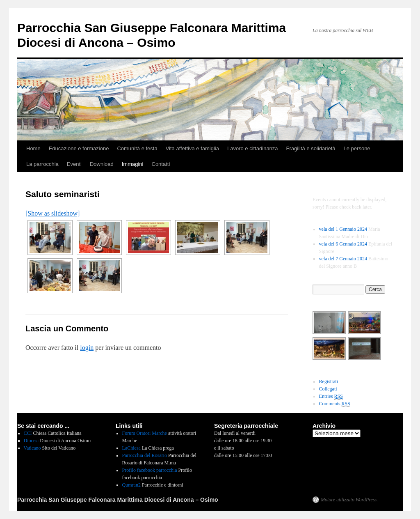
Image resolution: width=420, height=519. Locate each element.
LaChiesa (131, 448)
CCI (28, 433)
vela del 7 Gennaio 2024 (343, 259)
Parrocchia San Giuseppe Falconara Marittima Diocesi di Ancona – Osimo (118, 500)
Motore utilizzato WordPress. (349, 500)
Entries (331, 396)
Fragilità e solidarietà (311, 148)
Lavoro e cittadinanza (253, 148)
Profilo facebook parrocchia (150, 470)
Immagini (133, 164)
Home (33, 148)
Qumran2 (131, 485)
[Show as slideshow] (52, 213)
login (87, 348)
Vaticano (32, 448)
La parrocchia (42, 164)
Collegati (328, 389)
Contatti (161, 164)
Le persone (357, 148)
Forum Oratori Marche (145, 433)
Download (102, 164)
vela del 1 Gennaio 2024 (343, 229)
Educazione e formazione (79, 148)
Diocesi (31, 441)
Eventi (74, 164)
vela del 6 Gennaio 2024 (343, 244)
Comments (335, 404)
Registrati (329, 381)
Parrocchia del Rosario (145, 455)
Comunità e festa (137, 148)
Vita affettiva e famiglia (192, 148)
